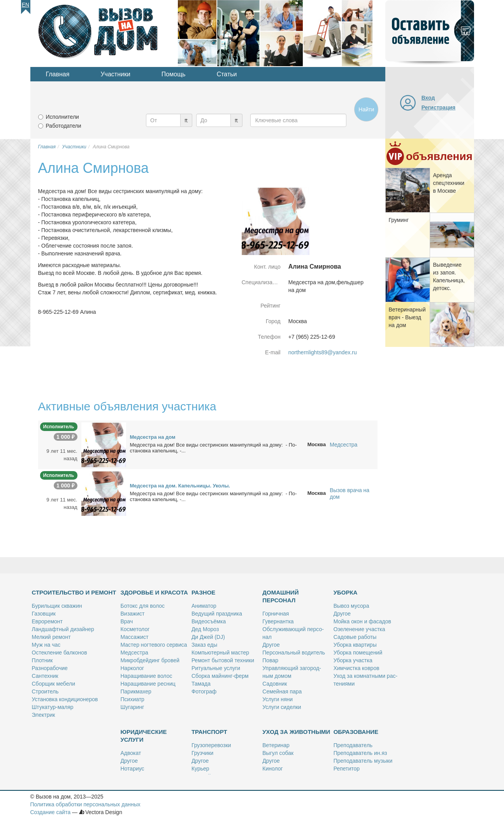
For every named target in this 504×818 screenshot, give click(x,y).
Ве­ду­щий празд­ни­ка (217, 614)
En (25, 5)
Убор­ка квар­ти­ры (355, 645)
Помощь (174, 74)
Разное (203, 592)
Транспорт (209, 732)
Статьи (227, 74)
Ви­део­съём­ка (209, 621)
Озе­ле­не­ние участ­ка (359, 629)
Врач (127, 621)
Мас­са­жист (135, 637)
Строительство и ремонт (74, 592)
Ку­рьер (200, 769)
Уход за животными (296, 732)
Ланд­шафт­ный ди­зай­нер (63, 629)
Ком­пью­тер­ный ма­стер (220, 653)
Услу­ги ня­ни (277, 699)
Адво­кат (131, 753)
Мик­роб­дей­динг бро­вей (150, 660)
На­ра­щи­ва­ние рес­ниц (148, 684)
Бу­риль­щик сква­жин (57, 606)
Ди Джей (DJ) (208, 637)
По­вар (270, 660)
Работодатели (64, 126)
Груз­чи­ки (202, 753)
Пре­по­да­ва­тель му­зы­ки (363, 761)
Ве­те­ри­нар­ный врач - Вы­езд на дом (407, 317)
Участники (115, 74)
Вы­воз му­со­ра (351, 606)
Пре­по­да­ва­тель (353, 745)
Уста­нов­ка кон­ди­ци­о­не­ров (65, 699)
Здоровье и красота (154, 592)
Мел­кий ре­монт (51, 637)
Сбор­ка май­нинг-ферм (220, 676)
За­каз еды (204, 645)
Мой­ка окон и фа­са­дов (362, 621)
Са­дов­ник (275, 684)
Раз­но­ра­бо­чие (50, 668)
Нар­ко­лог (133, 668)
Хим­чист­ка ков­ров (356, 668)
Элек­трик (44, 715)
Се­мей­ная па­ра (282, 691)
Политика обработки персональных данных (85, 804)
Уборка (346, 592)
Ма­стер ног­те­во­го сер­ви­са (154, 645)
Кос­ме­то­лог (135, 629)
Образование (356, 732)
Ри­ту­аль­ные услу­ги (216, 668)
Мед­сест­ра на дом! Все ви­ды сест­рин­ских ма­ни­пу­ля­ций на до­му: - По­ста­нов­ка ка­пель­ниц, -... (213, 448)
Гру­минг (399, 220)
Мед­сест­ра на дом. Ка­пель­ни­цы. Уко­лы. (180, 486)
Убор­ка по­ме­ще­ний (358, 653)
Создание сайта (51, 812)
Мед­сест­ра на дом (153, 437)
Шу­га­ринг (133, 707)
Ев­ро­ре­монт (47, 621)
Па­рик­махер (136, 691)
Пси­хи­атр (133, 699)
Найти (366, 109)
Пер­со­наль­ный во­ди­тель (294, 653)
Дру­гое (271, 645)
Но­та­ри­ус (133, 769)
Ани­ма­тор (204, 606)
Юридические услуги (144, 736)
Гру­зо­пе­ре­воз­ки (211, 745)
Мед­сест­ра (134, 653)
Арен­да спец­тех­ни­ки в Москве (449, 183)
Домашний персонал (280, 596)
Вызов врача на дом (349, 493)
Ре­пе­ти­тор (347, 769)
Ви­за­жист (133, 614)
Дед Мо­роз (205, 629)
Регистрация (439, 107)
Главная (58, 74)
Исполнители (62, 117)
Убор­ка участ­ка (353, 660)
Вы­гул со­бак (278, 753)
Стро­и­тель (45, 691)
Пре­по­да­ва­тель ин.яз (360, 753)
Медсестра (343, 445)
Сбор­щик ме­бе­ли (54, 684)
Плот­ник (42, 660)
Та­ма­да (201, 684)
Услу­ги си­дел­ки (282, 707)
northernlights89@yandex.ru (323, 352)
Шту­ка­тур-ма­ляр (53, 707)
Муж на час (46, 645)
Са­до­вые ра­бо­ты (355, 637)
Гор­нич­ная (276, 614)
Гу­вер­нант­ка (278, 621)
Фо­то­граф (204, 691)
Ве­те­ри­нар (276, 745)
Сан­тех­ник (45, 676)
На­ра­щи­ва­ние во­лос (147, 676)
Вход (428, 98)
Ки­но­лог (272, 769)
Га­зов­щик (44, 614)
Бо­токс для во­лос (143, 606)
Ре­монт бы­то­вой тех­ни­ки (223, 660)
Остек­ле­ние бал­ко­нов (60, 653)
